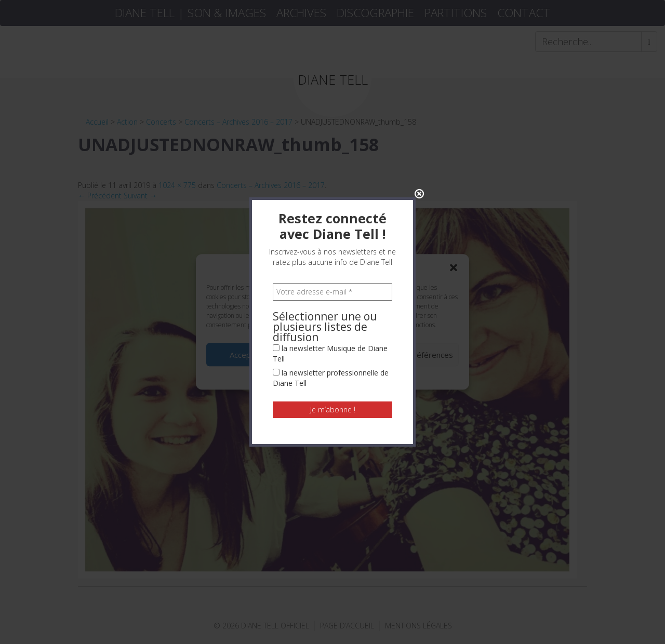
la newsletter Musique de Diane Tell (330, 304)
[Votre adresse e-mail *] (332, 242)
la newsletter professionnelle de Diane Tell (331, 328)
